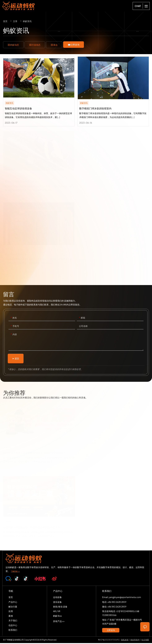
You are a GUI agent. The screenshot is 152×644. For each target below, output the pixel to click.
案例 (11, 617)
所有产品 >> (59, 622)
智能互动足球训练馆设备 (39, 92)
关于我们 (13, 621)
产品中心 (13, 603)
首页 (5, 21)
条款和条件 (135, 641)
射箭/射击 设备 (60, 607)
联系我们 (13, 631)
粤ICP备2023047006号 (108, 641)
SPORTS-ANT (18, 6)
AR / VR (57, 612)
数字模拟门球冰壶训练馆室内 (113, 92)
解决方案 (13, 607)
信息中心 (13, 626)
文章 (15, 21)
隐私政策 (125, 641)
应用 (11, 612)
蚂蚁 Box (57, 617)
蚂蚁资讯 (27, 21)
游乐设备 (57, 603)
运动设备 (57, 598)
